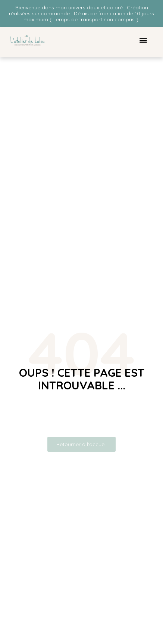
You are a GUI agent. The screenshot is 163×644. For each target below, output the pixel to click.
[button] (143, 41)
